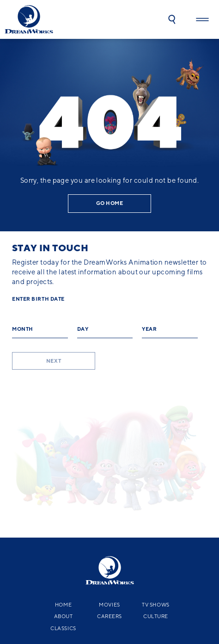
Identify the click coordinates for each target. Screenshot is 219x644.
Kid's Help (119, 610)
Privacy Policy (26, 605)
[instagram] (140, 572)
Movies (109, 508)
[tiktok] (172, 572)
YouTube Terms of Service (142, 605)
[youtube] (107, 572)
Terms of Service (90, 605)
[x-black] (45, 572)
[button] (172, 19)
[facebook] (75, 572)
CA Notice (57, 605)
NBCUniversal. (182, 600)
